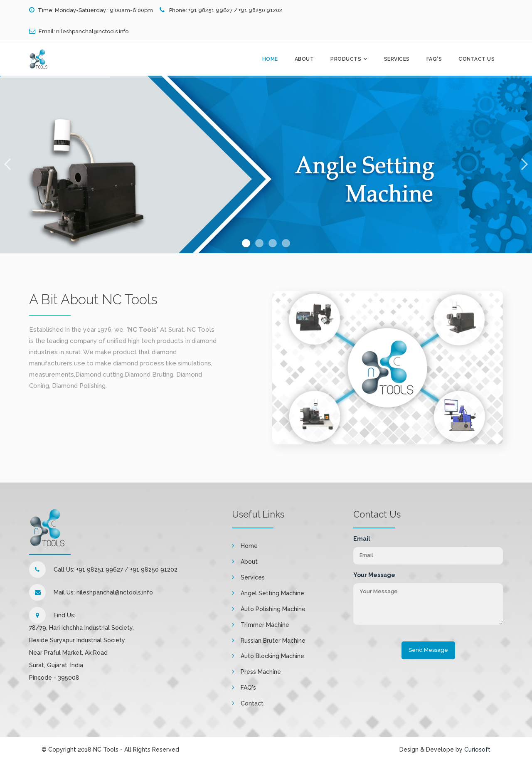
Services (397, 59)
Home (270, 59)
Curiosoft (477, 750)
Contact (252, 703)
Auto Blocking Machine (272, 656)
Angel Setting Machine (272, 593)
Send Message (428, 650)
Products (346, 59)
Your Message (374, 575)
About (304, 59)
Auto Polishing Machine (273, 609)
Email (362, 539)
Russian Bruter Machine (273, 641)
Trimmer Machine (265, 625)
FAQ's (434, 59)
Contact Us (477, 59)
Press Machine (261, 672)
